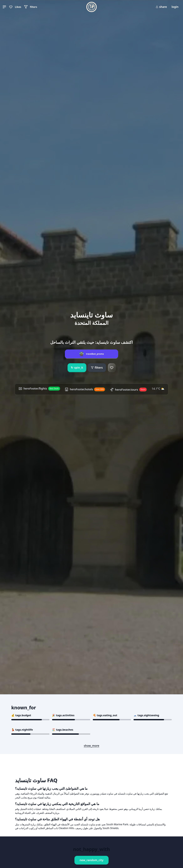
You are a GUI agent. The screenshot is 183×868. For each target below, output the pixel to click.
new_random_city (91, 860)
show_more (92, 746)
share (161, 7)
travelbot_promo (95, 354)
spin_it (77, 368)
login (175, 7)
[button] (4, 7)
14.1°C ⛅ (159, 389)
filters (97, 367)
